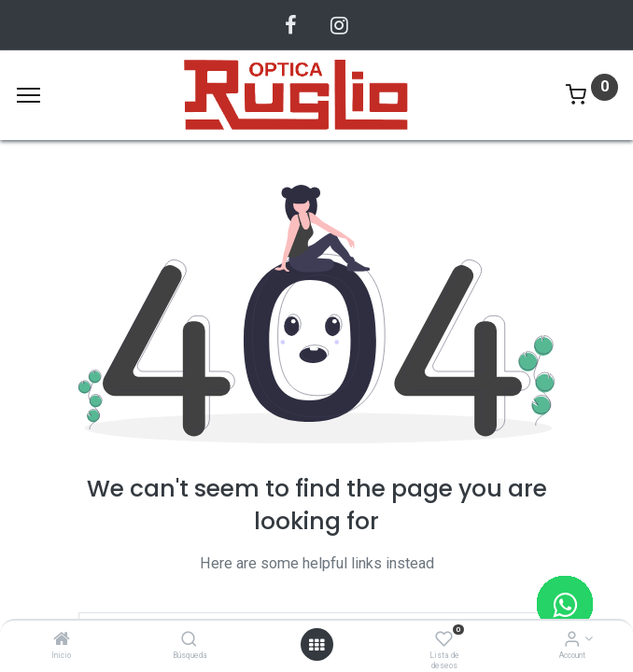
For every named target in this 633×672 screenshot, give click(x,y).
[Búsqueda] (189, 640)
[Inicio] (62, 640)
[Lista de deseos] (444, 640)
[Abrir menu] (316, 645)
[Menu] (28, 95)
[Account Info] (572, 640)
